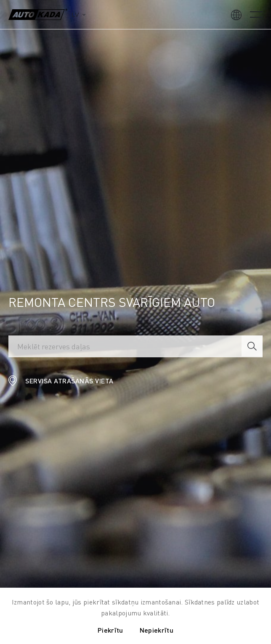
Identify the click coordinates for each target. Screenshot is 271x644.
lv (75, 15)
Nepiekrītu (157, 630)
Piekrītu (110, 630)
